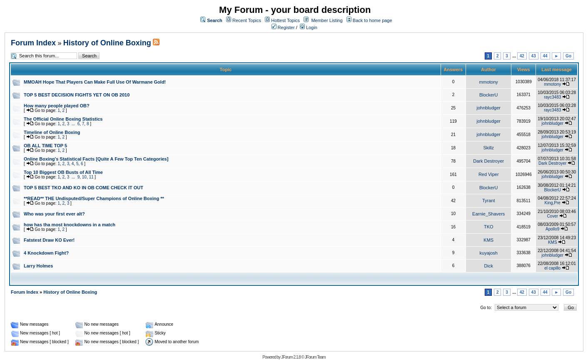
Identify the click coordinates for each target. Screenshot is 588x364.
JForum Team (315, 357)
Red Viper (489, 174)
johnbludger (488, 108)
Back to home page (372, 20)
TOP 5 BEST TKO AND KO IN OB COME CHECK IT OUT (83, 188)
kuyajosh (489, 253)
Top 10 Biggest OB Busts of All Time (63, 172)
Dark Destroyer (488, 161)
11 (91, 177)
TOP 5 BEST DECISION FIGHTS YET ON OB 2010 (77, 95)
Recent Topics (247, 20)
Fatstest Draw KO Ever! (49, 240)
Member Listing (327, 20)
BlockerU (489, 95)
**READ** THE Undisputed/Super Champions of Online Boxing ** (94, 198)
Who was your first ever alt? (54, 214)
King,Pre (553, 203)
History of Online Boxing (107, 43)
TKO (489, 227)
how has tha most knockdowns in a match (70, 225)
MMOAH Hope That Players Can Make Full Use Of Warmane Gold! (95, 82)
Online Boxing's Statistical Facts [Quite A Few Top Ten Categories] (96, 159)
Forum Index (33, 43)
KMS (488, 240)
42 (522, 56)
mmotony (489, 82)
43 (534, 56)
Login (309, 27)
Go (568, 56)
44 (545, 56)
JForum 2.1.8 (291, 357)
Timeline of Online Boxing (52, 132)
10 (84, 177)
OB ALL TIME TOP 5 (45, 146)
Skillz (488, 148)
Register (283, 27)
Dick (489, 266)
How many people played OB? (57, 106)
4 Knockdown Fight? (46, 253)
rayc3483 (552, 97)
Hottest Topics (285, 20)
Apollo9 (552, 229)
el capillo (552, 268)
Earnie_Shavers (488, 214)
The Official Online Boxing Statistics (63, 119)
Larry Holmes (38, 266)
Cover (552, 216)
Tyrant (489, 201)
